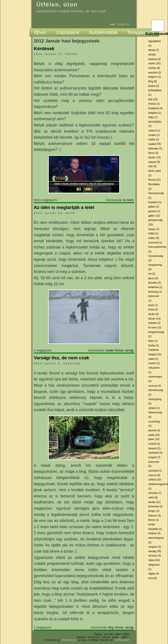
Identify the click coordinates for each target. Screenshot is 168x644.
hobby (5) (154, 238)
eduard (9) (154, 162)
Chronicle (69, 640)
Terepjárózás (141, 32)
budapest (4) (156, 108)
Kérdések (44, 49)
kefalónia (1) (155, 287)
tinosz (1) (154, 520)
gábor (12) (154, 216)
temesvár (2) (156, 506)
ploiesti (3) (154, 430)
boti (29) (153, 99)
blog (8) (153, 81)
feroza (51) (155, 180)
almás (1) (154, 50)
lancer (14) (154, 319)
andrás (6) (154, 68)
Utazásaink (68, 32)
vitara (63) (154, 560)
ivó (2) (152, 274)
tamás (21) (154, 502)
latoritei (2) (154, 323)
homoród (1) (155, 242)
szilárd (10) (155, 479)
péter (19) (154, 439)
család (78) (155, 144)
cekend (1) (154, 130)
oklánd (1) (154, 408)
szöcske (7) (155, 493)
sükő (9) (153, 497)
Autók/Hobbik (103, 32)
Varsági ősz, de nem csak (61, 358)
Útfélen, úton (57, 4)
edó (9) (152, 166)
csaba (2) (154, 139)
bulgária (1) (155, 113)
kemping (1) (155, 292)
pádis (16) (154, 435)
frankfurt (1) (155, 202)
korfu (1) (153, 305)
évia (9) (153, 578)
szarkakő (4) (155, 453)
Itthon (40, 32)
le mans (129, 200)
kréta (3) (153, 309)
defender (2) (155, 148)
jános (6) (153, 278)
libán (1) (153, 341)
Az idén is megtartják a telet (64, 207)
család (109, 350)
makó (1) (153, 359)
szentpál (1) (155, 471)
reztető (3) (154, 444)
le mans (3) (155, 327)
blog (111, 627)
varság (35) (155, 551)
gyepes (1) (154, 211)
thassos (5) (155, 515)
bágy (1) (153, 117)
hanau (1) (154, 229)
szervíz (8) (154, 475)
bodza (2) (154, 86)
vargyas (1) (155, 547)
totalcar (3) (154, 533)
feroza (119, 350)
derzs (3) (153, 153)
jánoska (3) (155, 283)
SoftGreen (122, 640)
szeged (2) (154, 457)
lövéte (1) (154, 345)
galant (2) (154, 207)
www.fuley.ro (120, 24)
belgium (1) (155, 77)
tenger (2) (154, 511)
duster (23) (155, 157)
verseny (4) (155, 555)
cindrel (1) (154, 135)
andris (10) (154, 63)
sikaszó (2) (155, 448)
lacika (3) (154, 314)
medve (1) (154, 363)
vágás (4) (154, 573)
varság (129, 350)
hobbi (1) (153, 233)
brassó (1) (154, 104)
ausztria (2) (155, 72)
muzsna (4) (155, 386)
